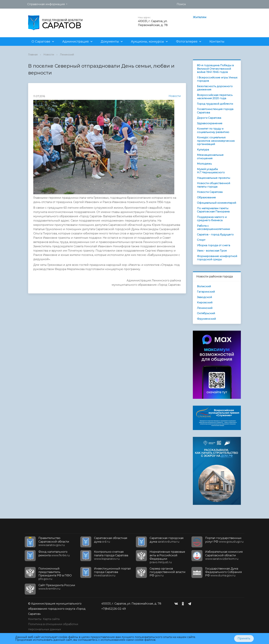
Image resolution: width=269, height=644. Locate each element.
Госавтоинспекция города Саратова (215, 111)
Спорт (201, 240)
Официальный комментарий (217, 203)
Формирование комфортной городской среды (217, 258)
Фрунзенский (206, 319)
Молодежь (204, 164)
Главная (33, 55)
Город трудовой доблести (215, 104)
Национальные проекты (214, 178)
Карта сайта (51, 619)
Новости (49, 55)
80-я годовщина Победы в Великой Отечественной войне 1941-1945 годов (215, 69)
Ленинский (67, 55)
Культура (203, 150)
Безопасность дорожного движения (215, 88)
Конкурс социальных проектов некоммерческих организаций (216, 141)
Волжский (204, 286)
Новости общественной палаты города (214, 185)
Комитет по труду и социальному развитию (213, 130)
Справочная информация (46, 4)
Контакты (217, 42)
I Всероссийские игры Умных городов (217, 79)
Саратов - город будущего (215, 234)
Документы (110, 42)
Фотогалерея (187, 42)
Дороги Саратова (209, 118)
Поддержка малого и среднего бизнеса (212, 219)
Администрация (75, 42)
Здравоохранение (210, 123)
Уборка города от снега (214, 245)
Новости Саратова (210, 192)
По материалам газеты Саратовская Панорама (213, 210)
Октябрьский (206, 313)
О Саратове (41, 42)
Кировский (205, 302)
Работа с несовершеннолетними (213, 227)
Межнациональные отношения (210, 157)
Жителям (200, 17)
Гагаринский (206, 292)
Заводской (204, 297)
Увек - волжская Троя (212, 251)
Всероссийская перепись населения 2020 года (215, 97)
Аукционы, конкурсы (147, 42)
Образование (206, 197)
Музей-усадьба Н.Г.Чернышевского (211, 171)
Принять (244, 638)
